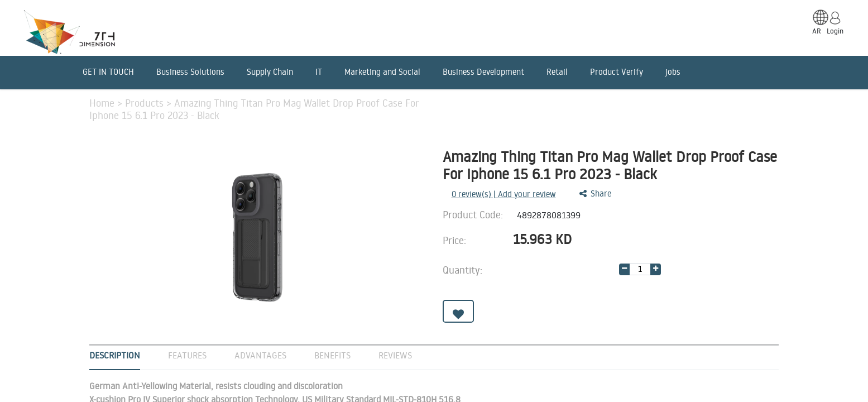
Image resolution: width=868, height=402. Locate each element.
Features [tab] (187, 355)
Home (103, 103)
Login (835, 31)
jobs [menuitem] (673, 72)
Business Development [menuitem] (483, 72)
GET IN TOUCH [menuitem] (108, 72)
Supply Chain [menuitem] (270, 72)
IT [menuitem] (319, 72)
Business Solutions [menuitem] (190, 72)
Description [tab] (115, 355)
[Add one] (656, 269)
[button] (458, 311)
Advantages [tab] (260, 355)
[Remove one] (624, 269)
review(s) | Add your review (504, 194)
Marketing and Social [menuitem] (382, 72)
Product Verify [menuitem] (617, 72)
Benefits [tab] (332, 355)
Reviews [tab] (395, 355)
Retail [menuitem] (557, 72)
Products (146, 103)
